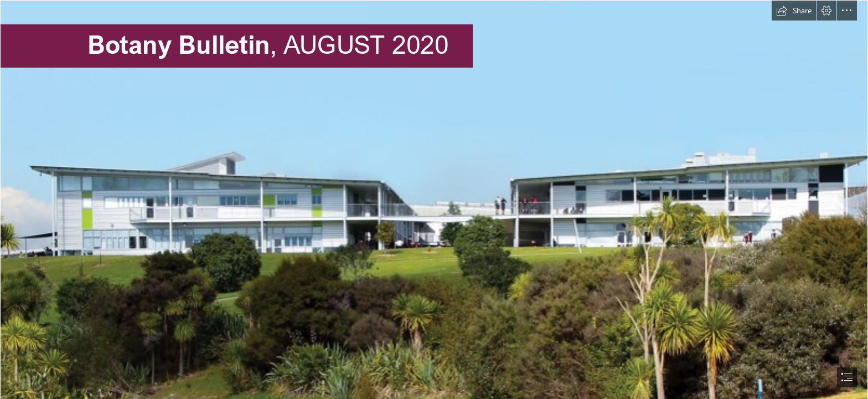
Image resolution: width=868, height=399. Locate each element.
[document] (434, 199)
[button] (794, 11)
